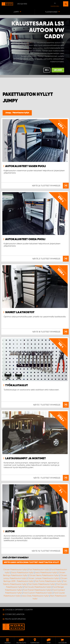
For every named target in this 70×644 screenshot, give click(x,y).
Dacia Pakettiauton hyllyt (22, 573)
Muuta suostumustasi (15, 619)
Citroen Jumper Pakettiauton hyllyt (43, 578)
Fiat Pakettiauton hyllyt (39, 570)
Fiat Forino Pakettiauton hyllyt (48, 581)
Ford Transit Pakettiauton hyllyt (37, 590)
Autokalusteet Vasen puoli (26, 166)
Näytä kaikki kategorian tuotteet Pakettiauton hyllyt (31, 562)
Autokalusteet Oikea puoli (25, 239)
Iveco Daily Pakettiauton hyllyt (35, 596)
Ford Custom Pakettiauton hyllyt (38, 593)
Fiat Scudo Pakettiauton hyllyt (38, 587)
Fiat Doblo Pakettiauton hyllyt (42, 584)
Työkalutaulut (17, 385)
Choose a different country (19, 610)
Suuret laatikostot (20, 312)
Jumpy (8, 113)
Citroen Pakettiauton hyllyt (15, 570)
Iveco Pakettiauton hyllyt (46, 573)
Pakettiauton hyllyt (21, 113)
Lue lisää (58, 70)
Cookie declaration (15, 614)
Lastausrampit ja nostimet (25, 458)
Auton (10, 532)
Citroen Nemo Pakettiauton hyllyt (44, 575)
